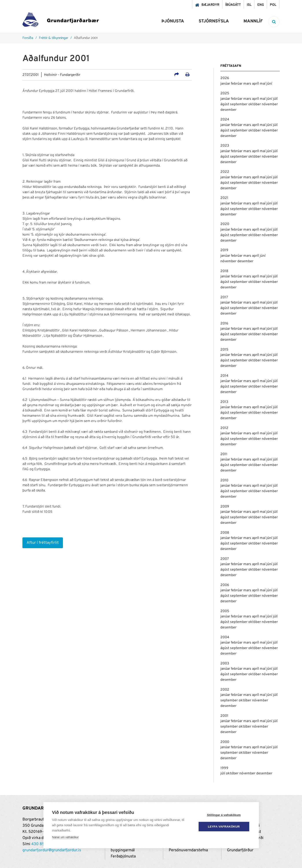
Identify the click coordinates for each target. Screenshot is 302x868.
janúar (226, 84)
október (255, 104)
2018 (224, 271)
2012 (224, 428)
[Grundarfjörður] (61, 21)
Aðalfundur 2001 (86, 38)
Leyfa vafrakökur (224, 827)
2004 (225, 637)
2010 (224, 480)
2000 (225, 742)
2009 (225, 507)
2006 (225, 585)
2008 (225, 533)
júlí (275, 99)
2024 (225, 120)
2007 (225, 559)
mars (248, 84)
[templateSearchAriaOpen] (274, 22)
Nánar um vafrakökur (65, 837)
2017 (224, 297)
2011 (224, 454)
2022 (225, 172)
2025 (225, 93)
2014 (224, 376)
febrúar (237, 84)
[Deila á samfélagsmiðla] (177, 75)
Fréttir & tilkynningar (54, 38)
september (239, 104)
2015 (224, 350)
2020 (225, 224)
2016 (224, 324)
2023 (225, 146)
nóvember (270, 104)
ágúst (225, 104)
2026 (225, 78)
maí (263, 84)
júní (269, 84)
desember (228, 110)
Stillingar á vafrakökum (224, 815)
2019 (224, 250)
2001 (224, 716)
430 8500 (40, 844)
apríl (256, 84)
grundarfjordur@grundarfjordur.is (52, 850)
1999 (224, 768)
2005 (225, 611)
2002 (225, 690)
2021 (224, 198)
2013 (224, 402)
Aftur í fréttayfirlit (43, 543)
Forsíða (28, 38)
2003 (225, 664)
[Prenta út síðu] (188, 75)
